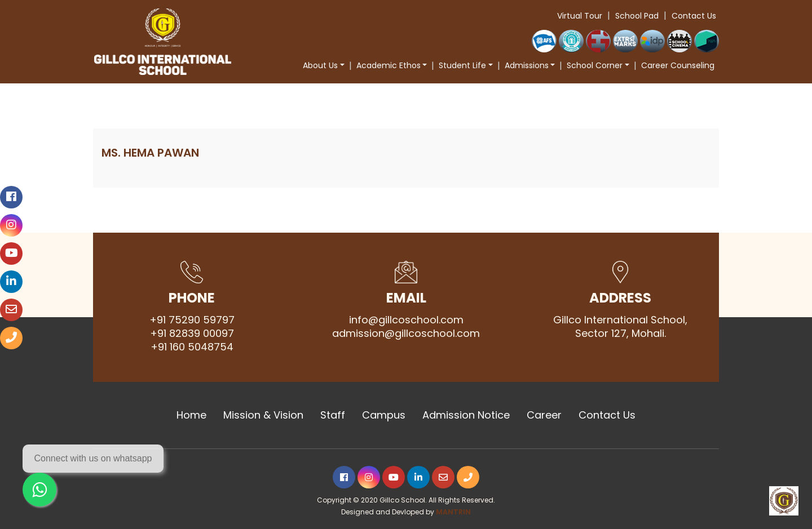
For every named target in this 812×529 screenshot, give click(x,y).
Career (544, 415)
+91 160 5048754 (192, 347)
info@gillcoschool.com (406, 320)
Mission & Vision (263, 415)
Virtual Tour (580, 16)
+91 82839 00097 (192, 334)
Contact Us (694, 16)
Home (191, 415)
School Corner (595, 65)
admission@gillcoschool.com (406, 334)
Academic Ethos (389, 65)
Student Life (462, 65)
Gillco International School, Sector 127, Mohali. (620, 327)
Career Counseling (678, 65)
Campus (384, 415)
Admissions (527, 65)
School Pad (637, 16)
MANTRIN (453, 512)
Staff (333, 415)
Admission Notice (466, 415)
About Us (320, 65)
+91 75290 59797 (192, 320)
